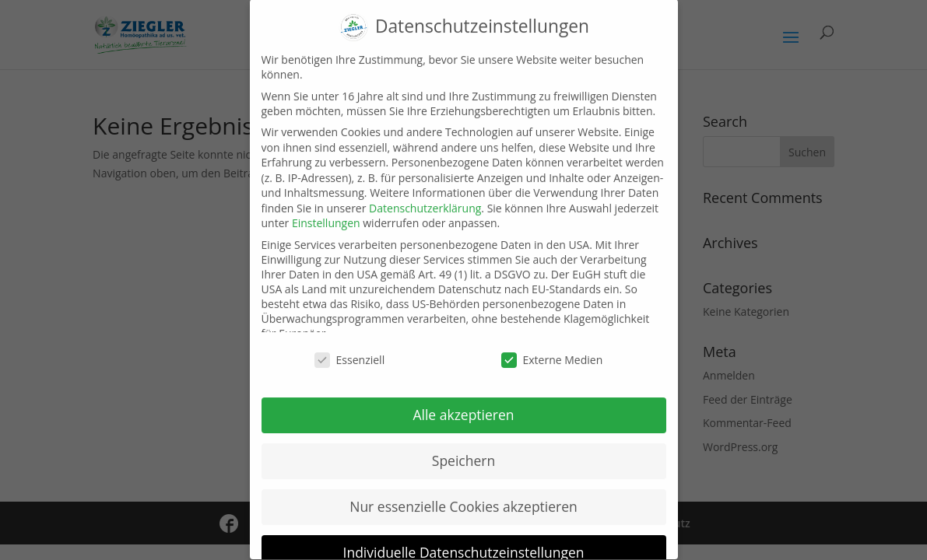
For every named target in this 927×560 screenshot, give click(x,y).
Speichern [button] (464, 447)
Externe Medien (552, 347)
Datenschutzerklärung (425, 195)
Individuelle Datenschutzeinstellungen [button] (464, 539)
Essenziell (350, 347)
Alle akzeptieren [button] (463, 401)
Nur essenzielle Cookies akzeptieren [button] (464, 493)
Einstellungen (326, 210)
